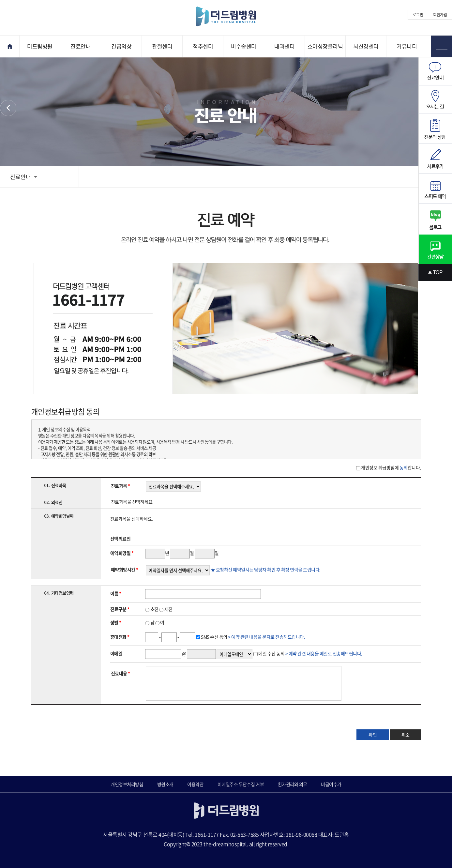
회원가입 (440, 15)
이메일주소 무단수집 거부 (241, 784)
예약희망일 (122, 553)
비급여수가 (331, 784)
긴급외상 (121, 46)
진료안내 (81, 46)
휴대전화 (120, 637)
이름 (116, 593)
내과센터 (284, 46)
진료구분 (120, 609)
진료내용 (121, 673)
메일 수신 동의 (310, 653)
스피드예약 (435, 189)
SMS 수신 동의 (253, 637)
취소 (406, 735)
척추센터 (203, 46)
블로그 (435, 219)
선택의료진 (121, 539)
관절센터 (162, 46)
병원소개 (165, 784)
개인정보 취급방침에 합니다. (391, 467)
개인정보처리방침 (127, 784)
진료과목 (121, 486)
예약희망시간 (125, 570)
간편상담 (435, 249)
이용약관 (195, 784)
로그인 (418, 15)
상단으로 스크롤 (435, 273)
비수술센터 (244, 46)
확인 (373, 735)
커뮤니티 (407, 46)
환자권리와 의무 (8, 108)
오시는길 (435, 100)
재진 (166, 609)
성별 (116, 622)
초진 (152, 609)
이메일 (116, 653)
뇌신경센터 (366, 46)
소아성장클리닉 (325, 46)
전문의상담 (435, 129)
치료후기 (435, 159)
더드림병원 (40, 46)
